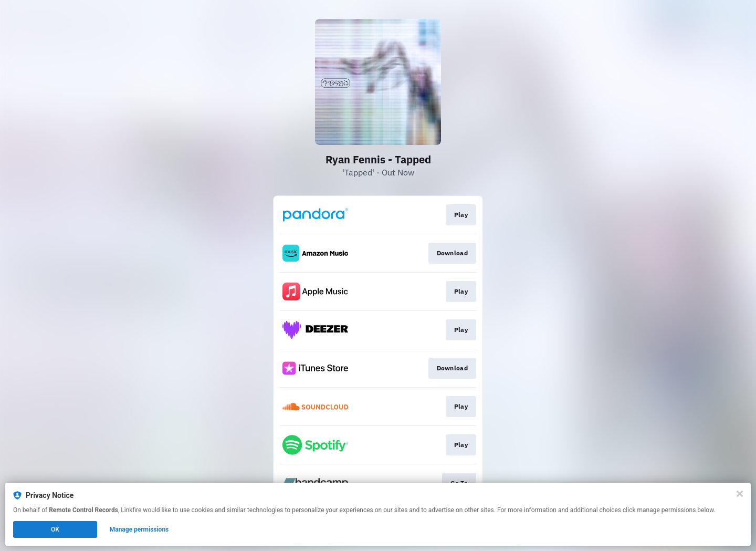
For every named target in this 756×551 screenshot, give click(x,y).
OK (55, 529)
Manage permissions (139, 529)
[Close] (740, 494)
